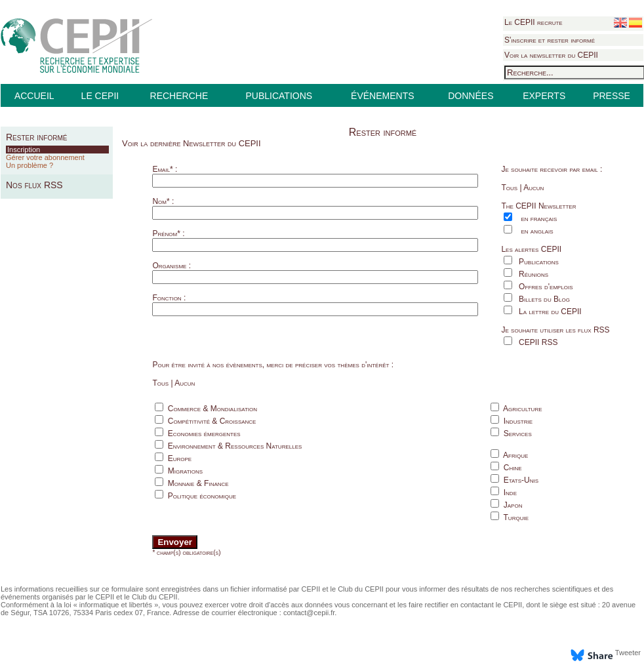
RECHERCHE (179, 96)
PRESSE (612, 96)
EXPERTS (544, 96)
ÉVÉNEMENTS (382, 96)
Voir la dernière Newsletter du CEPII (191, 143)
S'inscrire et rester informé (550, 40)
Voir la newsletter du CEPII (551, 55)
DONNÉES (471, 96)
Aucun (533, 188)
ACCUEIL (34, 96)
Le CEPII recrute (533, 22)
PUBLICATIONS (279, 96)
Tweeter (628, 653)
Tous (509, 188)
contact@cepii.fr (309, 613)
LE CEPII (100, 96)
